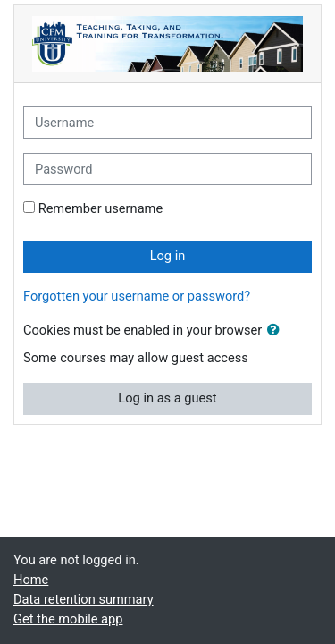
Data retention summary (84, 599)
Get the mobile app (68, 619)
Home (31, 580)
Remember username (101, 208)
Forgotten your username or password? (137, 296)
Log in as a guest (167, 398)
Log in (168, 256)
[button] (277, 331)
